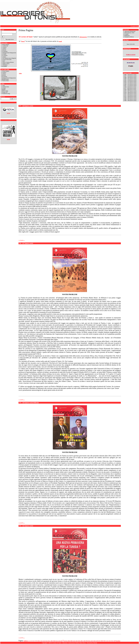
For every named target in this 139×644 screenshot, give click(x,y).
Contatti (126, 34)
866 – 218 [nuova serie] (130, 75)
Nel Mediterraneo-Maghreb (9, 58)
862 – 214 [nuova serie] (130, 80)
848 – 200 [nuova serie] (131, 100)
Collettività (5, 46)
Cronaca (4, 47)
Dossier (4, 50)
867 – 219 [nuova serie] (130, 76)
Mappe (4, 89)
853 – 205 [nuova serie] (130, 94)
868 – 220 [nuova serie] (131, 77)
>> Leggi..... (22, 240)
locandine (4, 66)
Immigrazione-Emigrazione (9, 53)
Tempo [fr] (5, 92)
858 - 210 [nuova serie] (130, 87)
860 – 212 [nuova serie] (130, 84)
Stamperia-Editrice (129, 37)
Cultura (4, 49)
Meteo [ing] (5, 91)
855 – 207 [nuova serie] (130, 91)
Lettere (4, 57)
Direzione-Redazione (130, 31)
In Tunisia (5, 55)
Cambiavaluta (6, 87)
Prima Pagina (6, 44)
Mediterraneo (5, 79)
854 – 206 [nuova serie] (130, 92)
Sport (4, 61)
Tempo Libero (6, 64)
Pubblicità (127, 35)
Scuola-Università (7, 59)
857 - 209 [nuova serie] (130, 88)
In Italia (4, 54)
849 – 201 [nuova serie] (131, 99)
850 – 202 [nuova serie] (130, 98)
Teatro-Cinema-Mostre (8, 62)
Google (4, 88)
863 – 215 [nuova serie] (130, 81)
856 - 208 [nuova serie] (130, 90)
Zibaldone (5, 65)
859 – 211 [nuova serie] (130, 83)
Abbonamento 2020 (129, 33)
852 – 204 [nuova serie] (131, 96)
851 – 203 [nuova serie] (131, 95)
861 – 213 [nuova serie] (130, 85)
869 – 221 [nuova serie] (130, 79)
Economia (5, 51)
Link (3, 85)
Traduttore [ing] (6, 94)
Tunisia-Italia (5, 81)
